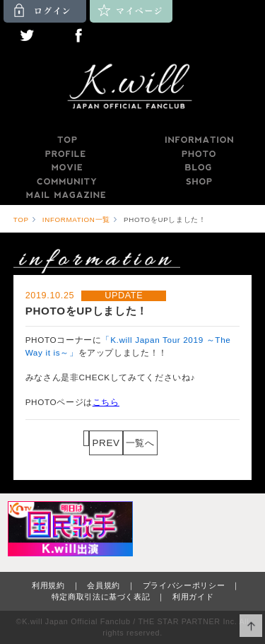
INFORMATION (199, 140)
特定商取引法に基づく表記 (101, 597)
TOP (66, 140)
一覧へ (140, 443)
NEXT (171, 443)
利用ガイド (193, 597)
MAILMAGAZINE (66, 195)
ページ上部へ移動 (251, 626)
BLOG (199, 168)
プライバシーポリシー (184, 585)
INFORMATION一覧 (76, 219)
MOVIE (66, 168)
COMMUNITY (66, 182)
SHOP (199, 182)
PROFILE (66, 154)
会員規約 (104, 585)
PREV (106, 443)
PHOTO (199, 154)
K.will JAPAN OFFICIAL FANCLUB (133, 88)
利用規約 (48, 585)
